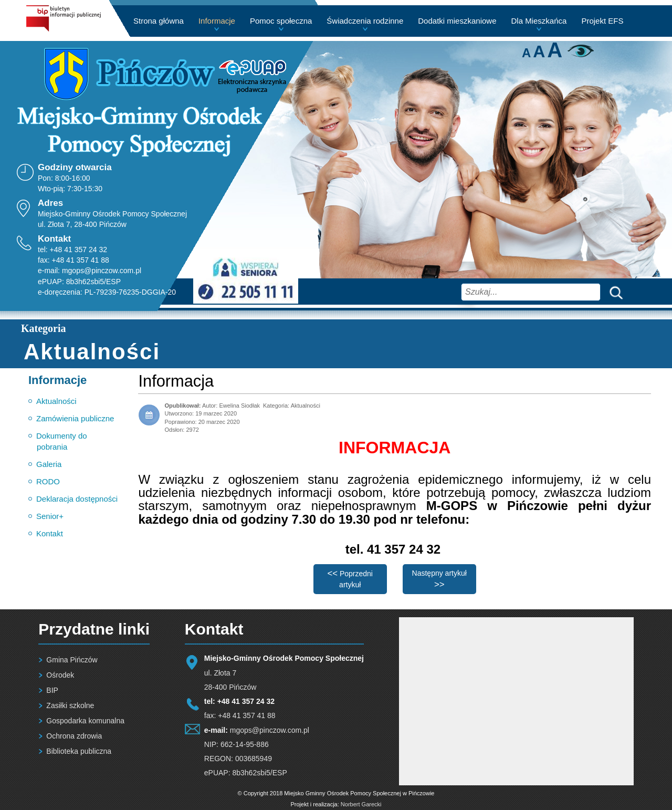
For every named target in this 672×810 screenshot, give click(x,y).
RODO (48, 481)
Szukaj (614, 292)
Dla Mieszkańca (539, 21)
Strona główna (159, 21)
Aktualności (56, 401)
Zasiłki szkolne (70, 705)
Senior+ (50, 516)
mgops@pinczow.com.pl (102, 271)
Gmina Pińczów (72, 660)
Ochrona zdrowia (74, 736)
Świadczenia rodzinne (365, 21)
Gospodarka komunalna (85, 721)
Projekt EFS (602, 21)
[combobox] (531, 292)
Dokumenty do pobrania (62, 441)
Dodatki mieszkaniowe (457, 21)
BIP (52, 690)
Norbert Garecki (361, 804)
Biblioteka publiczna (79, 751)
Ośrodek (60, 675)
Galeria (49, 464)
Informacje (217, 21)
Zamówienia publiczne (75, 418)
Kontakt (50, 533)
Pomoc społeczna (281, 21)
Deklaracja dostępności (77, 499)
